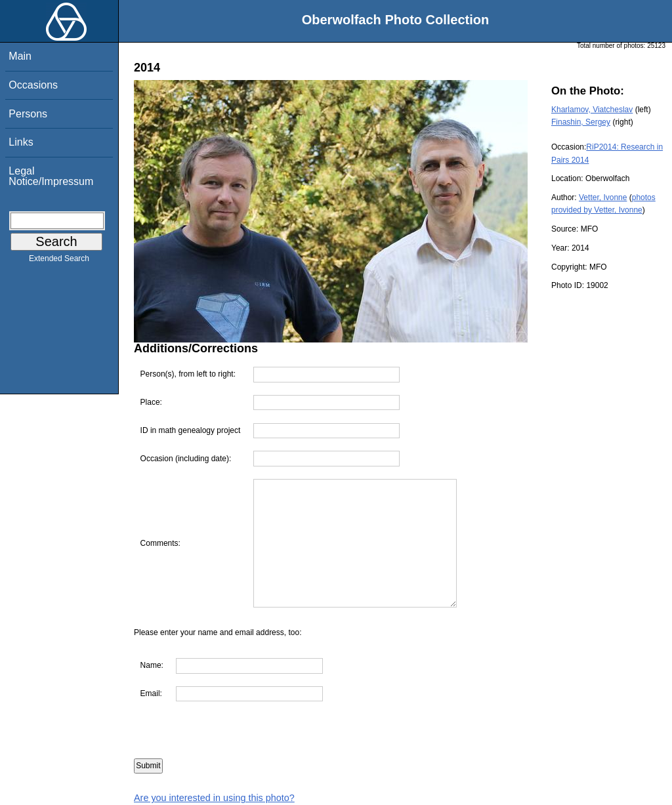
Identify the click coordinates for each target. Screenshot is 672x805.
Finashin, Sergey (581, 122)
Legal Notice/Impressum (51, 176)
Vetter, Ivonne (603, 197)
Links (21, 142)
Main (20, 56)
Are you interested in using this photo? (214, 798)
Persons (28, 114)
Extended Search (59, 261)
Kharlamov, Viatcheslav (592, 110)
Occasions (33, 85)
